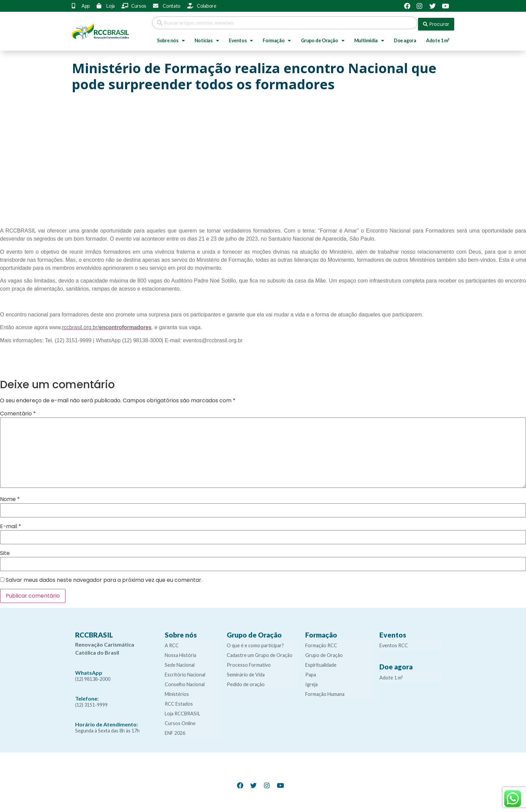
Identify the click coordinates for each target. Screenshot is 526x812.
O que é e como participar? (255, 643)
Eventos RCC (394, 643)
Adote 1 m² (438, 38)
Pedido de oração (246, 682)
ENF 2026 (175, 731)
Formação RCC (321, 643)
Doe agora (405, 38)
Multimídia (369, 38)
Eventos (241, 38)
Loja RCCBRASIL (182, 711)
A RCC (172, 643)
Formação (277, 38)
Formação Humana (325, 692)
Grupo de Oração (323, 38)
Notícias (207, 38)
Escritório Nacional (185, 672)
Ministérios (177, 692)
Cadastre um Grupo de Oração (260, 653)
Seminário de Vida (246, 672)
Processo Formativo (249, 663)
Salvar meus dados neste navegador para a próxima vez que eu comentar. (104, 578)
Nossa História (180, 653)
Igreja (311, 682)
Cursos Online (180, 721)
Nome (10, 497)
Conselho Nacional (185, 682)
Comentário (18, 411)
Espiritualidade (321, 663)
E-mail (11, 524)
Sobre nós (171, 38)
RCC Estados (179, 701)
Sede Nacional (180, 663)
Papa (311, 672)
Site (5, 551)
